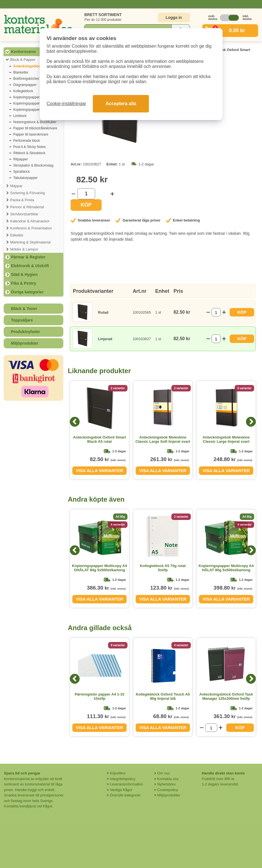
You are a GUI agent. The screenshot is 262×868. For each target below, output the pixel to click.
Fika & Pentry (23, 283)
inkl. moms (246, 17)
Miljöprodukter (25, 343)
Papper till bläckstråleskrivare (35, 128)
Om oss (164, 773)
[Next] (251, 422)
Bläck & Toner (24, 309)
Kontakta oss (168, 779)
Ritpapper (21, 159)
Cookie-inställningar (67, 104)
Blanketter (21, 72)
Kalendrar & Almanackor (30, 221)
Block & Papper (23, 60)
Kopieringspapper (26, 97)
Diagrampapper (25, 85)
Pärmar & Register (28, 257)
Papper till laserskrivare (31, 134)
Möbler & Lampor (24, 249)
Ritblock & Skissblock (29, 153)
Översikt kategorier (125, 795)
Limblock (20, 116)
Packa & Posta (22, 200)
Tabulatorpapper (25, 178)
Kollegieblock (23, 91)
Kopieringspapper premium (33, 110)
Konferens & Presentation (31, 228)
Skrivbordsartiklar (24, 214)
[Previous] (75, 422)
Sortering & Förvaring (28, 193)
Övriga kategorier (27, 292)
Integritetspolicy (122, 779)
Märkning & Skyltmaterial (30, 242)
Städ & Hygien (24, 274)
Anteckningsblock (28, 66)
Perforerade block (27, 141)
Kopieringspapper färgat (31, 103)
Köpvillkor (118, 773)
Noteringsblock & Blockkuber (35, 122)
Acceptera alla (121, 104)
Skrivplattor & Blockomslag (33, 165)
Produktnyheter (25, 332)
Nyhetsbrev (167, 784)
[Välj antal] (86, 194)
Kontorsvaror (23, 52)
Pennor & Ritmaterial (27, 207)
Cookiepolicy (168, 790)
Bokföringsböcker (26, 79)
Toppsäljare (22, 320)
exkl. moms (211, 17)
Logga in (174, 17)
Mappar (16, 186)
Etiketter (17, 235)
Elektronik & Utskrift (30, 266)
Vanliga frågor (121, 790)
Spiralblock (22, 172)
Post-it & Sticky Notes (29, 147)
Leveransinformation (126, 784)
